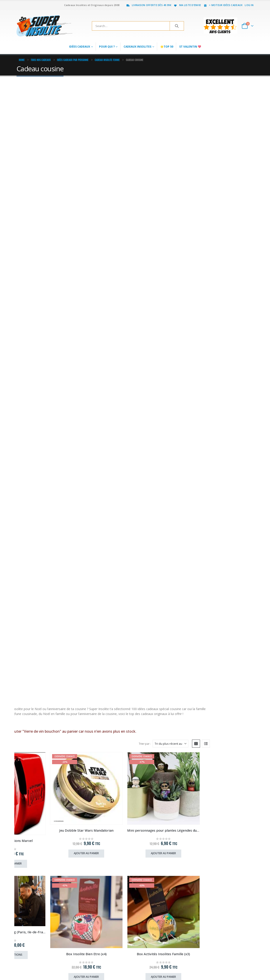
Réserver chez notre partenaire (227, 698)
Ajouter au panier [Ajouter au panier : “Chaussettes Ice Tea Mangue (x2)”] (44, 505)
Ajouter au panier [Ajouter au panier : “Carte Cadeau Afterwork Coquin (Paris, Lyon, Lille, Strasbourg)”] (44, 781)
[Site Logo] (44, 26)
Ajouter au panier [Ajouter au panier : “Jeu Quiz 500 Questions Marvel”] (44, 215)
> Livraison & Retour (91, 844)
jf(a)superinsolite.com (31, 882)
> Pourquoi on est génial (94, 865)
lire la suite (28, 93)
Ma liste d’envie (187, 5)
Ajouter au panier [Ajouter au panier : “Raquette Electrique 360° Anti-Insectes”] (165, 312)
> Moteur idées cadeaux (223, 5)
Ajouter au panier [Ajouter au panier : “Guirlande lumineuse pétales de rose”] (165, 409)
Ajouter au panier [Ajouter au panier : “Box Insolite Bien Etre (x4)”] (44, 311)
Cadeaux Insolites (137, 47)
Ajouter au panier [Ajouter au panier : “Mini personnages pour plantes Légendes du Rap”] (165, 207)
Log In (249, 5)
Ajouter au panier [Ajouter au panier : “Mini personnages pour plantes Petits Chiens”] (44, 409)
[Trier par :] (214, 114)
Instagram (250, 965)
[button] (32, 114)
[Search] (177, 26)
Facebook (217, 965)
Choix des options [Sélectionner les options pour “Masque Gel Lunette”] (45, 602)
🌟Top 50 (167, 47)
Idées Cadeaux (80, 47)
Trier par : (188, 114)
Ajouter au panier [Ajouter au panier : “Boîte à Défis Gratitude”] (44, 698)
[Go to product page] (44, 154)
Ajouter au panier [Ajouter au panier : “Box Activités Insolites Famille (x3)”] (105, 311)
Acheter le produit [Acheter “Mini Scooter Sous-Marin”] (227, 795)
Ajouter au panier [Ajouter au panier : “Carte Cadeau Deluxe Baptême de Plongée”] (105, 795)
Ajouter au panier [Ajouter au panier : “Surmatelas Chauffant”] (226, 505)
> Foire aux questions (92, 851)
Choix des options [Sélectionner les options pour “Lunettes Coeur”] (105, 409)
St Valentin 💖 (190, 47)
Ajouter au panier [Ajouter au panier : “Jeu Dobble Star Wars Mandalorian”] (105, 207)
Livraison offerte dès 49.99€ (149, 5)
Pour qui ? (107, 47)
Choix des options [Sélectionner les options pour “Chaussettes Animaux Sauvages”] (226, 311)
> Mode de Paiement (91, 858)
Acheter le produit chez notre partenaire (233, 602)
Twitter (225, 965)
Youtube (241, 965)
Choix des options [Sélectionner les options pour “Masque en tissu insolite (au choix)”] (226, 409)
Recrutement (88, 875)
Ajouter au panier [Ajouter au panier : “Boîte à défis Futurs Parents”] (165, 602)
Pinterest (233, 965)
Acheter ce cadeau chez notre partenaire (111, 602)
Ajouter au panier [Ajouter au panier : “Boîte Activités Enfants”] (105, 505)
